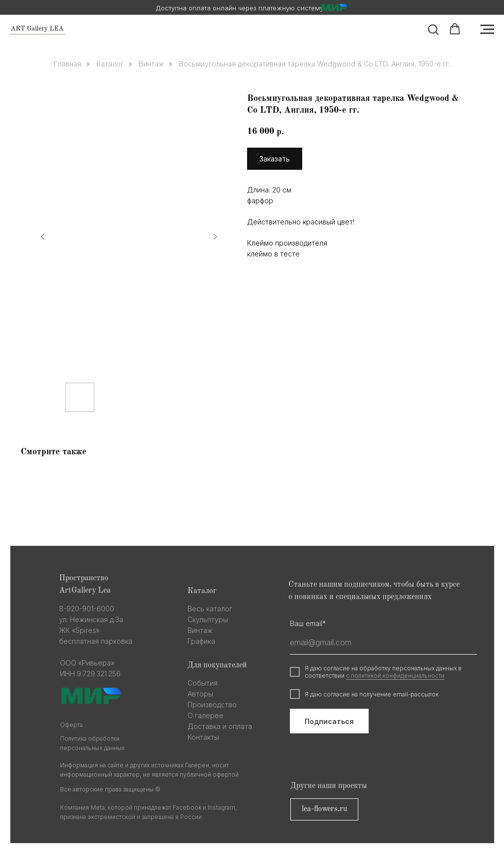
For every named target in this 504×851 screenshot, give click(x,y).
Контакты (203, 737)
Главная (67, 64)
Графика (201, 641)
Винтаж (151, 64)
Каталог (110, 64)
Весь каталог (210, 609)
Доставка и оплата (220, 726)
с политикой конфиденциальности (395, 676)
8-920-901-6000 (87, 609)
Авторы (200, 694)
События (203, 683)
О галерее (205, 715)
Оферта (71, 725)
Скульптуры (208, 619)
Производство (212, 705)
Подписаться (329, 721)
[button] (433, 29)
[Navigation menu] (487, 30)
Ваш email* (308, 623)
